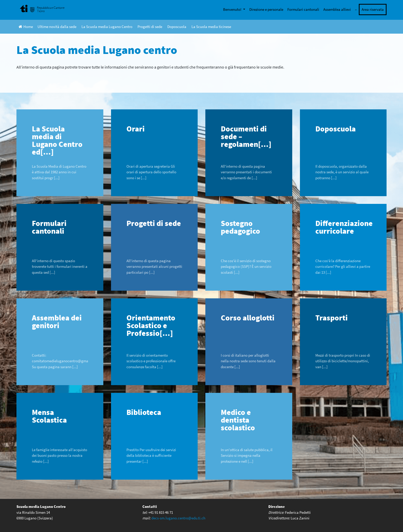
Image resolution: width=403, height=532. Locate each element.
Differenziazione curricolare (344, 227)
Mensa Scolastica (49, 416)
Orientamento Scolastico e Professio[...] (151, 325)
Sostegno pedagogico (240, 227)
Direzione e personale (266, 9)
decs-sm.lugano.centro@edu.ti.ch (178, 518)
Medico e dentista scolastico (238, 420)
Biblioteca (144, 412)
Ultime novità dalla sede (57, 27)
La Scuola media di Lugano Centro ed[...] (57, 140)
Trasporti (332, 318)
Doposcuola (177, 27)
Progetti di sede (150, 27)
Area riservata (373, 9)
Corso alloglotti (248, 318)
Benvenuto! (233, 9)
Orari (136, 129)
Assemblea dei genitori (57, 321)
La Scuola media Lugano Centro (107, 27)
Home (26, 27)
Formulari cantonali (303, 9)
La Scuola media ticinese (211, 27)
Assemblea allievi (337, 9)
